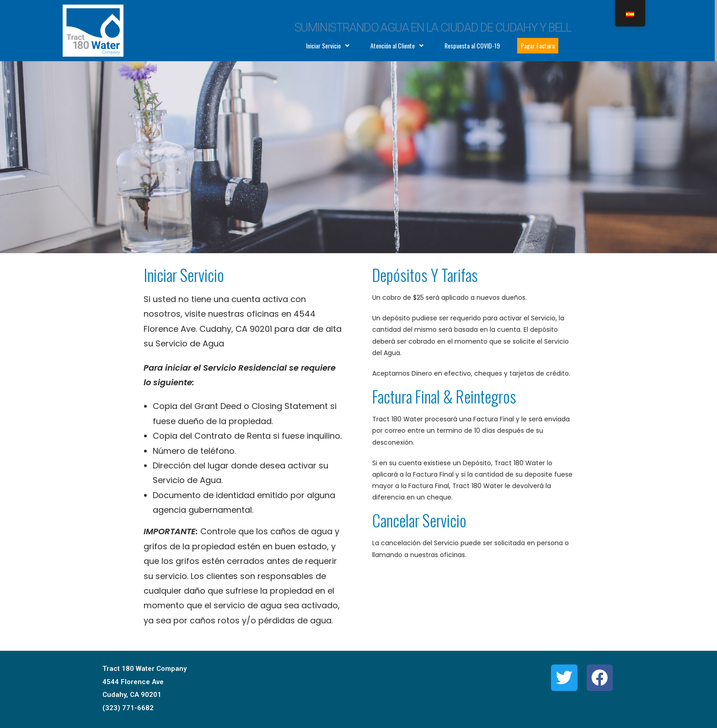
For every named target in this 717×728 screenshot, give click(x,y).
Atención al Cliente (397, 45)
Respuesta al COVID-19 (472, 45)
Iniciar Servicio (328, 45)
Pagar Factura (538, 45)
